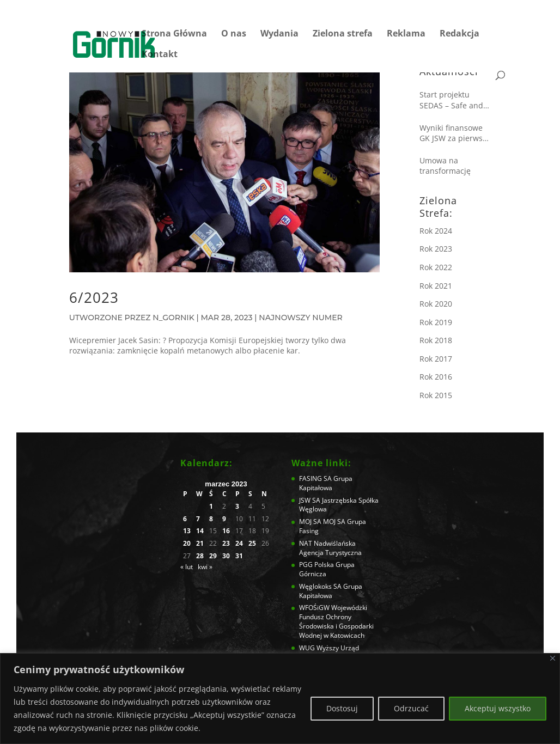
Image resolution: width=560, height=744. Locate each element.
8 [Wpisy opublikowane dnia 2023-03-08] (211, 519)
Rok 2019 (436, 322)
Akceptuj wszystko (498, 708)
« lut (187, 567)
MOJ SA (310, 522)
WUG (307, 648)
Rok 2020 (436, 304)
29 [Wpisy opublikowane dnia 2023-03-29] (213, 556)
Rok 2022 (436, 267)
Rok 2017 (436, 359)
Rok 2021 (436, 286)
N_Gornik (173, 318)
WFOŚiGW (314, 608)
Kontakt (160, 55)
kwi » (205, 567)
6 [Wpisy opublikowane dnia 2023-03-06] (185, 519)
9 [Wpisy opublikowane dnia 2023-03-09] (224, 519)
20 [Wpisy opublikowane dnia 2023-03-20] (187, 544)
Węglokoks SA (320, 586)
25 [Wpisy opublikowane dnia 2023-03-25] (252, 544)
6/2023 (94, 297)
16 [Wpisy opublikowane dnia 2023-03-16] (226, 531)
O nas (234, 34)
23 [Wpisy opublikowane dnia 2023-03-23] (226, 544)
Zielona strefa (343, 34)
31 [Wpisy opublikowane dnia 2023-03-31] (239, 556)
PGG (306, 565)
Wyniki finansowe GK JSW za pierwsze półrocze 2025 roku (455, 133)
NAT (306, 543)
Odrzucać (411, 708)
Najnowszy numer (300, 318)
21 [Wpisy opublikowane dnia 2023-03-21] (200, 544)
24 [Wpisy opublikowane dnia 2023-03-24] (239, 544)
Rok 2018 (436, 340)
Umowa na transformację (445, 166)
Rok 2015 (436, 395)
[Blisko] (553, 658)
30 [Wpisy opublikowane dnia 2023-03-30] (226, 556)
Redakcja (459, 34)
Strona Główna (174, 34)
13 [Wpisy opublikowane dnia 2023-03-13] (187, 531)
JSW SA (310, 500)
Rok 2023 (436, 249)
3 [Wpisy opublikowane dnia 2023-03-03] (237, 507)
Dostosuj (342, 708)
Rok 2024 (436, 231)
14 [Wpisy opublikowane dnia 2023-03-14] (200, 531)
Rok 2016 (436, 377)
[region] (280, 699)
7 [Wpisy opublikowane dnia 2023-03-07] (198, 519)
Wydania (279, 34)
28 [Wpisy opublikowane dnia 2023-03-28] (200, 556)
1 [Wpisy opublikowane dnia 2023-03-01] (211, 507)
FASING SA (315, 478)
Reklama (406, 34)
